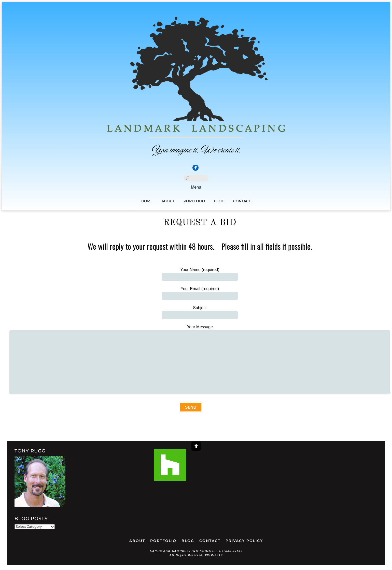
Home (147, 201)
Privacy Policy (244, 541)
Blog (219, 201)
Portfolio (194, 201)
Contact (242, 201)
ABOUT (137, 541)
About (168, 201)
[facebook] (195, 168)
